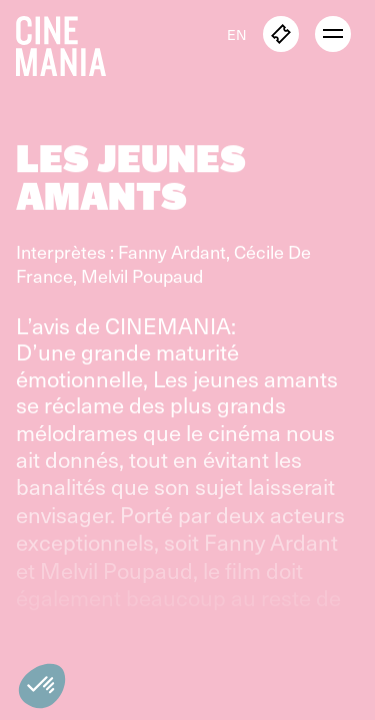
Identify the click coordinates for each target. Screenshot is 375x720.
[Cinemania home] (69, 42)
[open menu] (333, 34)
